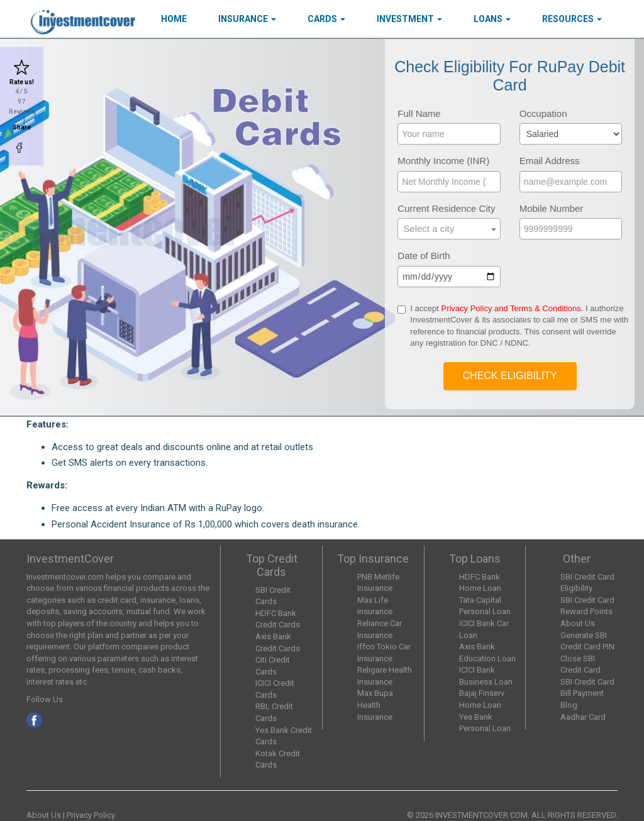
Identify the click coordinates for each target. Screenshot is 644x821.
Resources (572, 19)
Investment (409, 19)
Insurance (247, 19)
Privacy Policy (91, 815)
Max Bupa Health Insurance (375, 705)
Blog (569, 705)
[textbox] (449, 229)
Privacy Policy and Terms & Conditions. (512, 308)
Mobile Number (552, 208)
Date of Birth (424, 256)
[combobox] (449, 229)
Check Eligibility (510, 376)
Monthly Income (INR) (443, 161)
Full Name (419, 113)
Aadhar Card (583, 717)
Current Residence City (446, 208)
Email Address (550, 161)
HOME (174, 19)
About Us (578, 623)
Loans (492, 19)
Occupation (543, 113)
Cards (326, 19)
